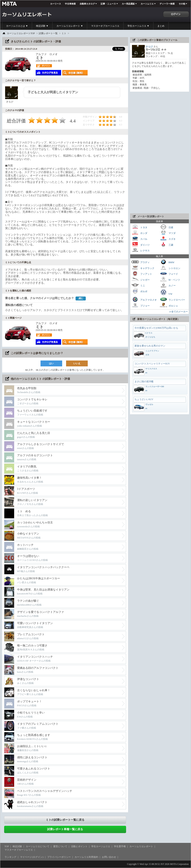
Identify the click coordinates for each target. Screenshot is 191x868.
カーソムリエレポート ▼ (70, 26)
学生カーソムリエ (101, 846)
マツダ (168, 233)
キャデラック (143, 268)
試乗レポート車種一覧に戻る (65, 829)
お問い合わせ (109, 857)
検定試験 (17, 846)
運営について (60, 846)
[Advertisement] (143, 152)
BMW (167, 262)
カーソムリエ (147, 4)
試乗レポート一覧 (48, 33)
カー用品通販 (128, 4)
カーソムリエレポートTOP (21, 33)
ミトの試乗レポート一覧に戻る (65, 820)
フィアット (142, 273)
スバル (139, 239)
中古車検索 (70, 4)
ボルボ (139, 291)
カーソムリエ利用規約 (86, 857)
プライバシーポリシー (59, 857)
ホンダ (139, 233)
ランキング (10, 857)
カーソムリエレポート (141, 846)
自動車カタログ (87, 4)
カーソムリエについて (38, 846)
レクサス (140, 250)
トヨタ (139, 227)
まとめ (161, 26)
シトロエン (170, 268)
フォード (169, 273)
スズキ (168, 239)
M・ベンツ (170, 279)
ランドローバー (172, 299)
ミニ (138, 285)
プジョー (140, 305)
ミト (64, 33)
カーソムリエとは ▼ (17, 26)
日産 (166, 227)
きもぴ (149, 47)
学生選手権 (120, 846)
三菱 (166, 244)
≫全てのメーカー (178, 312)
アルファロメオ (144, 299)
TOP (7, 846)
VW (166, 292)
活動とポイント (79, 846)
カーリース (56, 4)
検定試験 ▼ (42, 26)
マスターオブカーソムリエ (105, 26)
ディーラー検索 (167, 4)
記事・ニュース (108, 4)
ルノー (168, 285)
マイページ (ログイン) (32, 857)
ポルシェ (169, 305)
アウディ (140, 262)
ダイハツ (140, 244)
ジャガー (140, 279)
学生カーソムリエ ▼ (138, 26)
